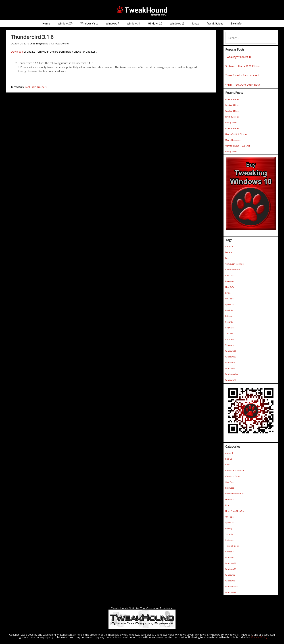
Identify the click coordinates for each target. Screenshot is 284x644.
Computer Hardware (235, 264)
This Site (229, 333)
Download (17, 52)
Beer (227, 258)
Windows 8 (230, 368)
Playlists (229, 310)
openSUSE (230, 304)
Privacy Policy (259, 637)
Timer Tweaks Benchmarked (242, 75)
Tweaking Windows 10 (238, 57)
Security (229, 322)
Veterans (229, 345)
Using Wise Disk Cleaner (236, 134)
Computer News (233, 270)
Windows (229, 557)
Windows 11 (231, 357)
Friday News (231, 123)
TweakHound (142, 11)
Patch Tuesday (232, 99)
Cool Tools (30, 87)
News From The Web (235, 511)
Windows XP (231, 380)
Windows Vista (232, 374)
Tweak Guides (232, 546)
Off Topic (229, 299)
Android (229, 246)
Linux (228, 293)
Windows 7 (230, 362)
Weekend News (232, 105)
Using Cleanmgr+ (233, 140)
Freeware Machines (234, 494)
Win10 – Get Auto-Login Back (243, 85)
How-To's (229, 287)
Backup (229, 252)
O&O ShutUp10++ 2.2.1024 (238, 146)
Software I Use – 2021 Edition (243, 66)
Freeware (42, 87)
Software (229, 328)
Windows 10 (231, 351)
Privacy (229, 316)
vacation (229, 339)
